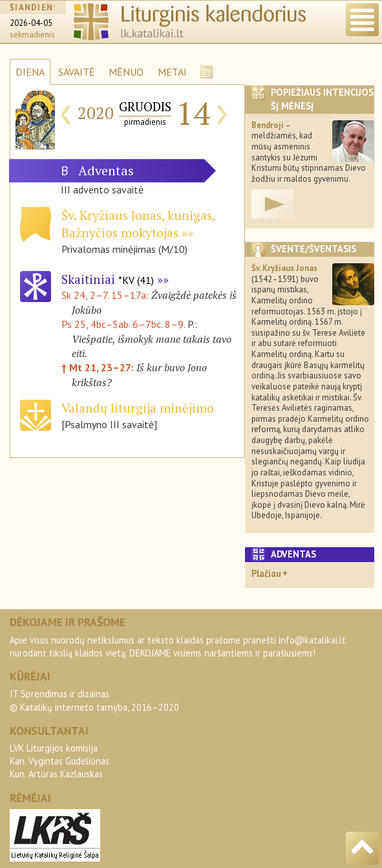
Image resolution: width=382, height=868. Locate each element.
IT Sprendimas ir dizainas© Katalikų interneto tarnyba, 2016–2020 (94, 700)
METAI (172, 72)
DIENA (30, 72)
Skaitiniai (108, 279)
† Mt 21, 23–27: (99, 367)
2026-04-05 (31, 23)
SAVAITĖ (77, 72)
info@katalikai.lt (312, 640)
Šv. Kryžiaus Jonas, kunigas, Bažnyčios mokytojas (138, 224)
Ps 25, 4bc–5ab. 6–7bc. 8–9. (123, 324)
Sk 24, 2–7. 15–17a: (106, 295)
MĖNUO (126, 72)
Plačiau (266, 573)
